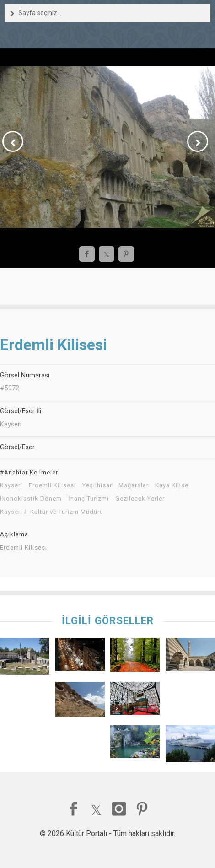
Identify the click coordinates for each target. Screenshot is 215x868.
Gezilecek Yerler (140, 499)
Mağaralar (134, 485)
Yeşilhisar (97, 485)
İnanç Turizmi (89, 499)
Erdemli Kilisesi (52, 485)
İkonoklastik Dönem (31, 499)
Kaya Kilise (172, 485)
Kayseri (11, 485)
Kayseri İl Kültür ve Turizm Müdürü (52, 512)
